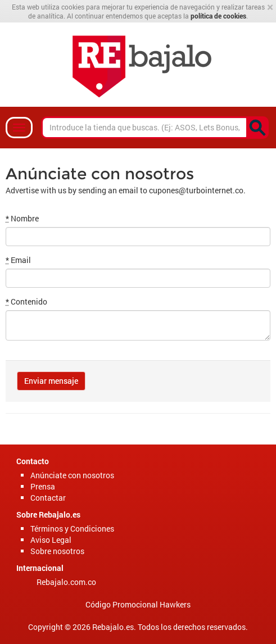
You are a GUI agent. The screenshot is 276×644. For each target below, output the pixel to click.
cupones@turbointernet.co (196, 190)
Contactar (48, 498)
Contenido (26, 301)
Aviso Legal (51, 540)
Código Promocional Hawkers (138, 604)
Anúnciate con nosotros (72, 475)
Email (18, 260)
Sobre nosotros (57, 551)
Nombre (22, 218)
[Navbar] (19, 128)
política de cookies (218, 16)
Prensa (43, 486)
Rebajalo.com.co (66, 582)
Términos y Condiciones (72, 529)
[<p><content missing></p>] (257, 128)
